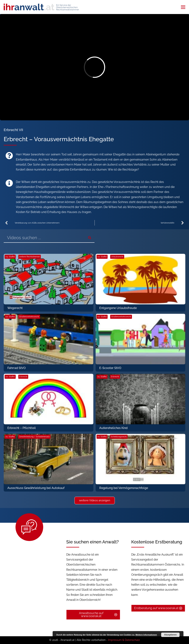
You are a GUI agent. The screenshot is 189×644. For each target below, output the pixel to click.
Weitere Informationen (146, 635)
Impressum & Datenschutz (124, 640)
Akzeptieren (170, 635)
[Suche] (90, 238)
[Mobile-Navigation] (183, 7)
